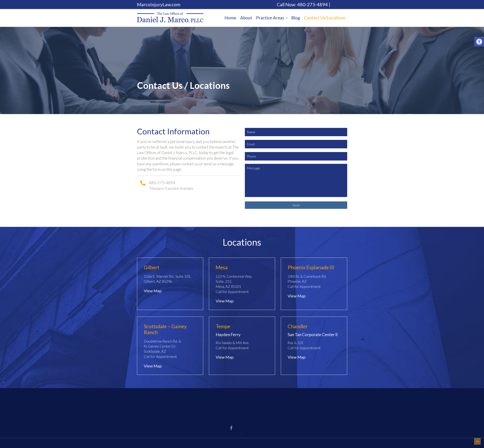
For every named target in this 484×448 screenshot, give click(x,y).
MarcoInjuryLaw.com (159, 5)
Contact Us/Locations (325, 18)
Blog (296, 18)
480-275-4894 (162, 183)
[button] (479, 42)
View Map (153, 291)
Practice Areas (272, 18)
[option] (242, 70)
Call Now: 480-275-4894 (302, 5)
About (246, 18)
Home (230, 18)
